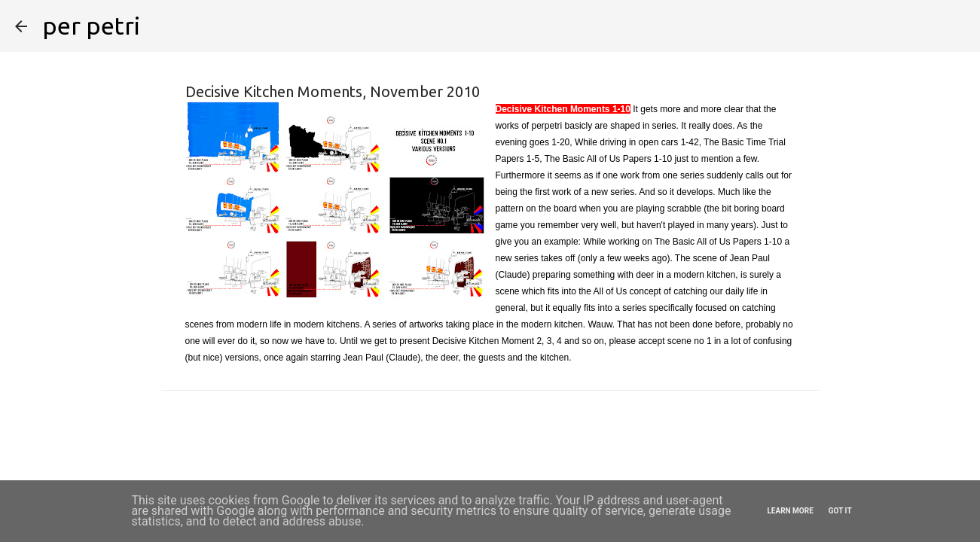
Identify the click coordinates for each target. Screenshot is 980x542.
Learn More (790, 511)
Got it (840, 511)
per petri (91, 26)
